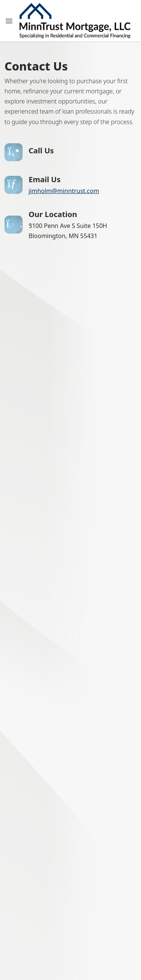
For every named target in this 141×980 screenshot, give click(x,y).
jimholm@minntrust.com (64, 191)
